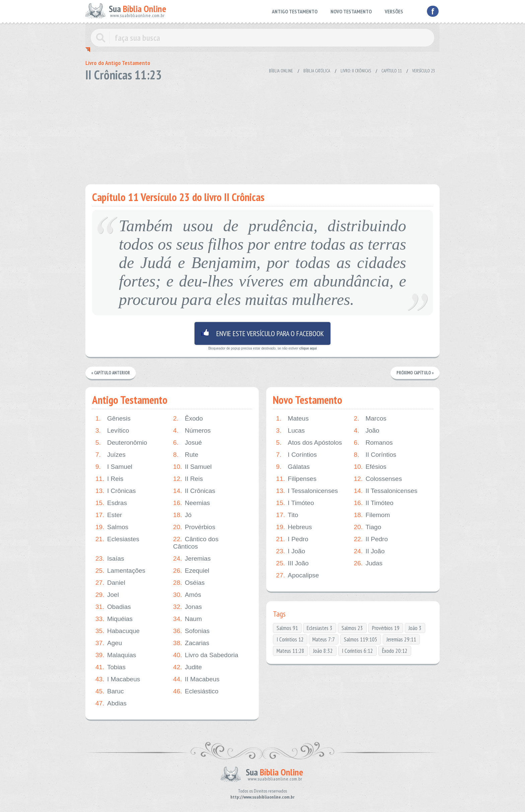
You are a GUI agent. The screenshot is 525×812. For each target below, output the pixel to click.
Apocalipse (298, 575)
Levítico (112, 431)
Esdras (111, 503)
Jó (182, 515)
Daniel (110, 583)
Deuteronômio (121, 443)
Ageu (109, 643)
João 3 (415, 628)
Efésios (370, 467)
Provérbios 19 (386, 628)
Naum (187, 619)
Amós (187, 595)
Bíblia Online (281, 71)
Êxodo (188, 419)
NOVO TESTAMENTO (351, 11)
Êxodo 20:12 (395, 651)
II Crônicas (194, 491)
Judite (187, 667)
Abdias (111, 703)
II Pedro (371, 539)
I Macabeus (118, 679)
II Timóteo (374, 503)
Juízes (110, 455)
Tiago (368, 527)
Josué (187, 443)
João (367, 431)
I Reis (109, 479)
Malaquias (116, 655)
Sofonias (191, 631)
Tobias (110, 667)
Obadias (113, 607)
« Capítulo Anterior (111, 373)
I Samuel (114, 467)
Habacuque (118, 631)
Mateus (292, 419)
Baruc (110, 691)
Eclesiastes (117, 539)
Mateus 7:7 (324, 639)
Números (192, 431)
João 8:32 (323, 651)
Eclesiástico (196, 691)
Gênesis (113, 419)
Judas (368, 563)
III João (292, 563)
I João (291, 551)
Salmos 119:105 (361, 639)
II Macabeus (196, 679)
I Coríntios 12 (290, 639)
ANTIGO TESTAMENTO (295, 11)
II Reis (188, 479)
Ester (109, 515)
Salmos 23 (352, 628)
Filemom (372, 515)
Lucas (291, 431)
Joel (107, 595)
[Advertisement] (262, 131)
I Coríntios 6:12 (357, 651)
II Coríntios (375, 455)
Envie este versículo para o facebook (262, 333)
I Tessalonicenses (307, 491)
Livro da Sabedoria (206, 655)
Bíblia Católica (317, 71)
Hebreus (294, 527)
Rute (186, 455)
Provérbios (194, 527)
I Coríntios (297, 455)
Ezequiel (191, 571)
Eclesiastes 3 (320, 628)
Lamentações (120, 571)
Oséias (189, 583)
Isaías (110, 559)
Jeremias (192, 559)
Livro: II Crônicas (356, 71)
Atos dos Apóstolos (309, 443)
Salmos (112, 527)
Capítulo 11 (392, 71)
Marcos (370, 419)
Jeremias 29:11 (401, 639)
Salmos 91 (287, 628)
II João (369, 551)
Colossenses (378, 479)
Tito (287, 515)
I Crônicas (116, 491)
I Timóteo (295, 503)
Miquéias (114, 619)
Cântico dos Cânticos (196, 543)
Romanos (373, 443)
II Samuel (192, 467)
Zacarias (191, 643)
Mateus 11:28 (290, 651)
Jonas (187, 607)
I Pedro (292, 539)
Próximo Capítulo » (415, 373)
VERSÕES (394, 11)
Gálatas (293, 467)
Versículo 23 (424, 71)
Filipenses (296, 479)
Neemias (192, 503)
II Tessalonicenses (386, 491)
